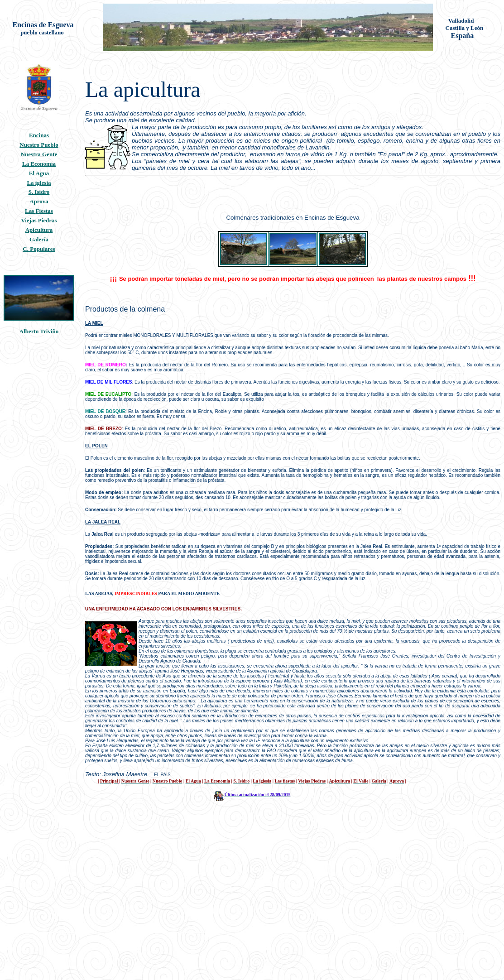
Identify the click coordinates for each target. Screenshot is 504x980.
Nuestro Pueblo (39, 145)
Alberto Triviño (39, 331)
